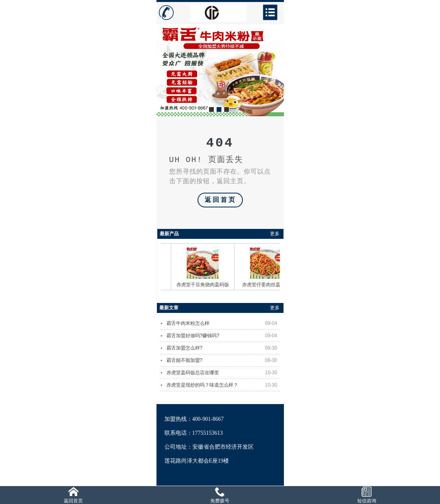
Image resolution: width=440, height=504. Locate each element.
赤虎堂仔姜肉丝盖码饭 (268, 285)
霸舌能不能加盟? (223, 360)
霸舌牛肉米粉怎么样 (223, 323)
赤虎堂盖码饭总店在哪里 (223, 373)
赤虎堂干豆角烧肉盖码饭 (205, 285)
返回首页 (221, 200)
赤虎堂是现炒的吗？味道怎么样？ (223, 385)
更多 (275, 234)
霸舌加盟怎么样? (223, 348)
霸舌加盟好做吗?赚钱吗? (223, 336)
